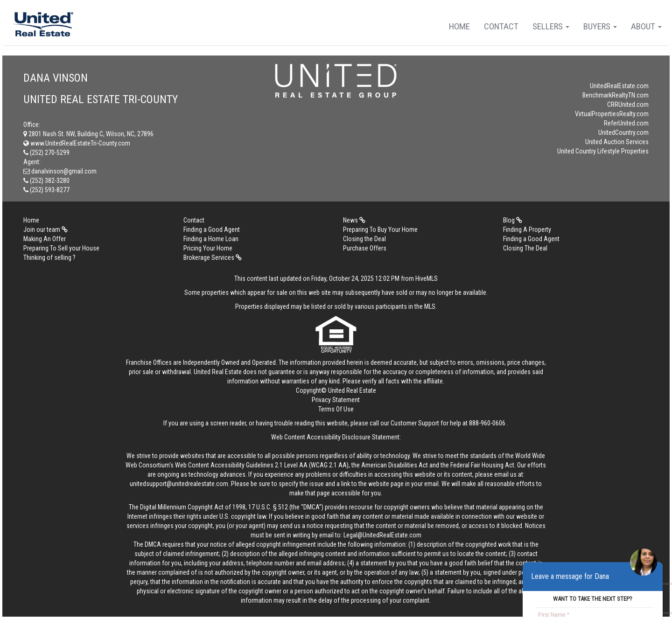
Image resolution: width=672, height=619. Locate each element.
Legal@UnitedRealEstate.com (382, 535)
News (354, 220)
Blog (513, 220)
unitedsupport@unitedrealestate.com (179, 484)
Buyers (600, 26)
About (646, 26)
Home (459, 26)
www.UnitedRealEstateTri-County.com (77, 143)
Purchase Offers (365, 248)
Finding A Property (527, 230)
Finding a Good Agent (212, 230)
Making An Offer (45, 239)
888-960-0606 (487, 423)
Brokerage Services (213, 257)
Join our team (45, 230)
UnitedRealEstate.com (619, 86)
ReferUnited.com (626, 123)
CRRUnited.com (628, 104)
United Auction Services (617, 142)
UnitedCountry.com (623, 132)
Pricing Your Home (208, 248)
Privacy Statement (336, 400)
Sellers (551, 26)
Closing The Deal (525, 248)
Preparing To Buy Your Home (380, 230)
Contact (501, 26)
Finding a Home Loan (211, 239)
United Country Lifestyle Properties (603, 151)
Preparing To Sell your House (61, 248)
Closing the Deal (364, 239)
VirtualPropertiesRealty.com (612, 114)
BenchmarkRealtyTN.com (616, 95)
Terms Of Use (336, 409)
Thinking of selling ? (49, 257)
